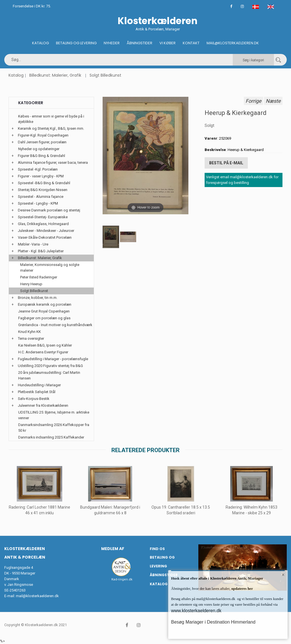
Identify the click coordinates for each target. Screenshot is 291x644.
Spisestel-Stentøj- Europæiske (43, 217)
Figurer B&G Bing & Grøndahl (41, 156)
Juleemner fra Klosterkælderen (43, 405)
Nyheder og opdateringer (39, 149)
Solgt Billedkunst (105, 75)
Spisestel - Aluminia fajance (41, 197)
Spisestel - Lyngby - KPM (38, 203)
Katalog (40, 43)
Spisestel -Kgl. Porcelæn (38, 169)
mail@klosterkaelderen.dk (37, 596)
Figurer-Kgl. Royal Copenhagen (43, 135)
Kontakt (191, 43)
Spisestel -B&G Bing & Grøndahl (44, 183)
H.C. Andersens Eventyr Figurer (43, 352)
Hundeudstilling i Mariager (39, 385)
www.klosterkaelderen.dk (196, 611)
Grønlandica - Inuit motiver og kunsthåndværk (55, 325)
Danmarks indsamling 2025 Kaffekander (51, 437)
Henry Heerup (31, 284)
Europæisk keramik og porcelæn (45, 304)
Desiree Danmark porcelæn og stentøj (49, 210)
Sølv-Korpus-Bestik (34, 399)
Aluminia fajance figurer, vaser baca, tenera (53, 162)
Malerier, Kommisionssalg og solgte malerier (50, 268)
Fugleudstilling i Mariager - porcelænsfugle (53, 359)
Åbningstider (140, 43)
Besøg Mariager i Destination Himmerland (213, 622)
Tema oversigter (31, 338)
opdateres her (242, 589)
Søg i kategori (253, 60)
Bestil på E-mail (226, 163)
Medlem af (113, 549)
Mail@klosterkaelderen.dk (233, 43)
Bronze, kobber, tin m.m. (38, 298)
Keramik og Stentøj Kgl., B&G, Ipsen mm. (51, 128)
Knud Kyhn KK (30, 332)
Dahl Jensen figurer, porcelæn (42, 142)
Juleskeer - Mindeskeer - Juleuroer (46, 231)
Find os (157, 549)
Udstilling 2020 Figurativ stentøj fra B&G (50, 366)
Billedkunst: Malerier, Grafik (55, 75)
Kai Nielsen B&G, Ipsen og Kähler (45, 345)
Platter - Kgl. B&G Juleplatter (41, 251)
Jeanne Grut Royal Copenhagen (44, 311)
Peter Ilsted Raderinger (39, 277)
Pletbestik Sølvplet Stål (37, 392)
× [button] (283, 575)
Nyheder (112, 43)
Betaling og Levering (76, 43)
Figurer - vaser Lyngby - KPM (41, 176)
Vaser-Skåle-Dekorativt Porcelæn (45, 237)
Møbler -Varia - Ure (33, 244)
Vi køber (168, 43)
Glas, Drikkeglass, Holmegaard (43, 224)
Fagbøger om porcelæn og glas (44, 318)
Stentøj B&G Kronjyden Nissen (43, 190)
